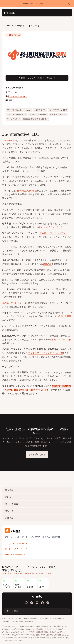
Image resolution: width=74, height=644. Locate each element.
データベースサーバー (14, 549)
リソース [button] (9, 511)
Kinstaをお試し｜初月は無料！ (34, 4)
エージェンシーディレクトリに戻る (21, 25)
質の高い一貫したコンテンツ (53, 233)
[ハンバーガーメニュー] (67, 13)
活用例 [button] (8, 497)
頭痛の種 (47, 264)
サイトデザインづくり (50, 227)
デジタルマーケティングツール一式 (45, 353)
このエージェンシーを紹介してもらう (37, 78)
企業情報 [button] (9, 518)
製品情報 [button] (9, 490)
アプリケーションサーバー (16, 543)
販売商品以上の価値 (27, 191)
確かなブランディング (60, 339)
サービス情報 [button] (11, 504)
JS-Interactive (9, 140)
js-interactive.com (18, 96)
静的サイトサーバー (13, 554)
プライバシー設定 (46, 573)
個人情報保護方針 (28, 573)
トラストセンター (10, 573)
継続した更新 (65, 316)
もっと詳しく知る (37, 454)
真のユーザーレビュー (13, 303)
